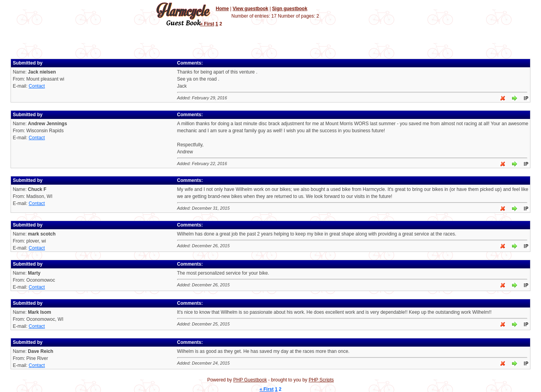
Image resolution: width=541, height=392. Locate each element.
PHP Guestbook (250, 380)
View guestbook (251, 9)
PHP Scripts (321, 380)
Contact (37, 86)
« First (207, 24)
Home (222, 9)
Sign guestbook (290, 9)
